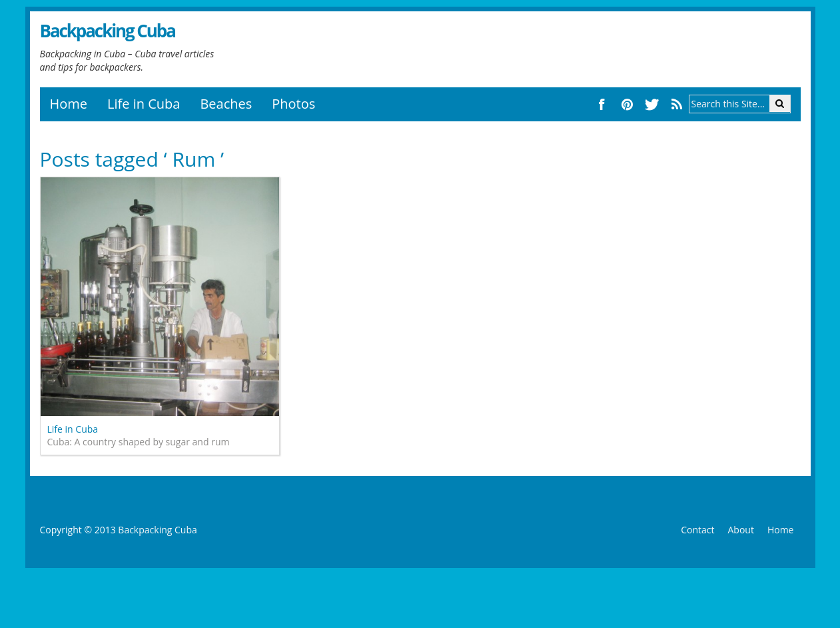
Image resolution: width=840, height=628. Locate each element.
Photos (293, 104)
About (740, 530)
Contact (697, 530)
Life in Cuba (144, 104)
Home (69, 104)
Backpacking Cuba (108, 31)
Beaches (226, 104)
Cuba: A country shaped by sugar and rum (139, 442)
